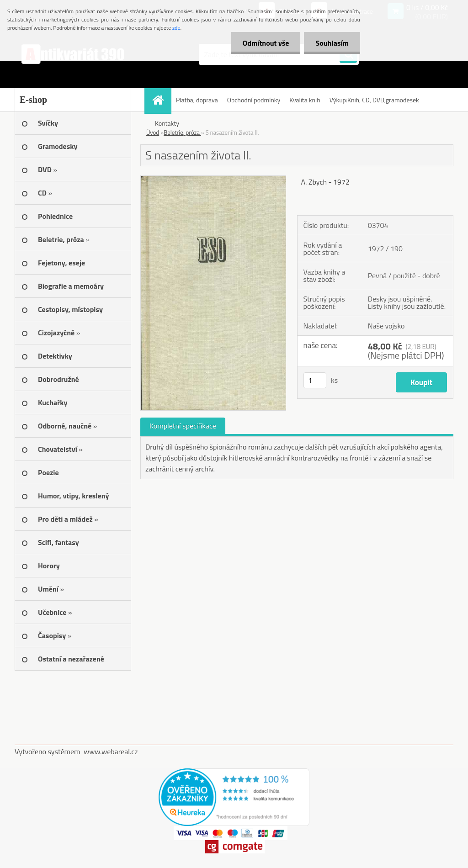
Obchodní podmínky (254, 100)
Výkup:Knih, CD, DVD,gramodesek (374, 100)
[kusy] (315, 380)
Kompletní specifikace (183, 426)
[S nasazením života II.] (213, 180)
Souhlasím (332, 43)
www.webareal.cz (111, 752)
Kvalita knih (305, 100)
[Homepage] (161, 100)
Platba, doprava (197, 100)
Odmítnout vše (266, 43)
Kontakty (167, 123)
